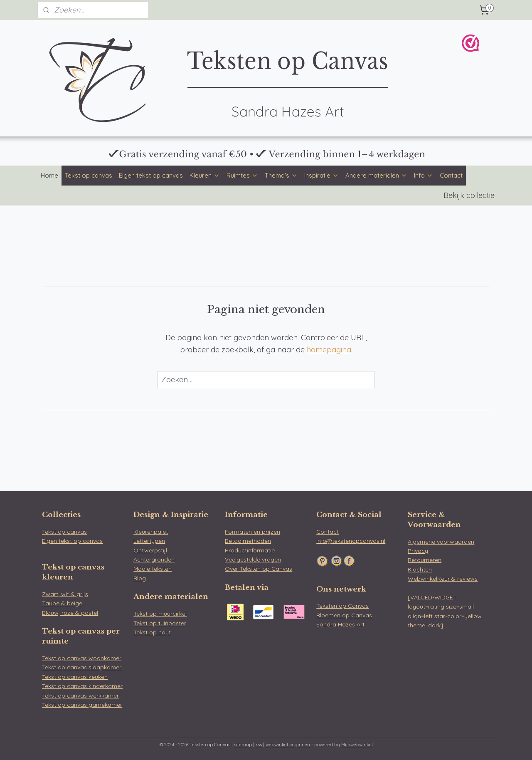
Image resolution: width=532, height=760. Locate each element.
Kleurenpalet (151, 532)
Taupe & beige (62, 603)
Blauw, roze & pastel (70, 613)
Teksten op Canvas (342, 606)
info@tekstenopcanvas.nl (351, 541)
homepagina (329, 350)
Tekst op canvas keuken (75, 677)
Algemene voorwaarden (441, 542)
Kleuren (205, 175)
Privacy (418, 551)
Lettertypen (149, 541)
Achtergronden (154, 559)
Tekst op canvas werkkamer (80, 696)
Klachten (420, 569)
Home (49, 175)
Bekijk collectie (469, 195)
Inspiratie (321, 175)
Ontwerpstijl (150, 550)
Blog (140, 578)
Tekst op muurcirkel (160, 614)
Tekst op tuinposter (160, 623)
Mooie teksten (153, 569)
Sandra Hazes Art (340, 624)
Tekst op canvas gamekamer (82, 705)
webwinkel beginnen (288, 745)
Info (424, 175)
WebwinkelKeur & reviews (443, 579)
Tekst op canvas (89, 175)
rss (259, 745)
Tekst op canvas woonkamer (82, 658)
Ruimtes (242, 175)
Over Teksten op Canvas (259, 569)
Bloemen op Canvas (344, 615)
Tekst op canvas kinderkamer (82, 686)
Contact (451, 175)
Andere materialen (376, 175)
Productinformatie (250, 550)
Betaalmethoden (248, 541)
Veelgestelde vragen (253, 559)
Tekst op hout (152, 632)
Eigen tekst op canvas (151, 175)
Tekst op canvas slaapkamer (82, 667)
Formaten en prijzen (252, 532)
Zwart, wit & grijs (65, 594)
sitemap (243, 745)
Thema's (281, 175)
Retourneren (425, 560)
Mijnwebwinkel (357, 745)
